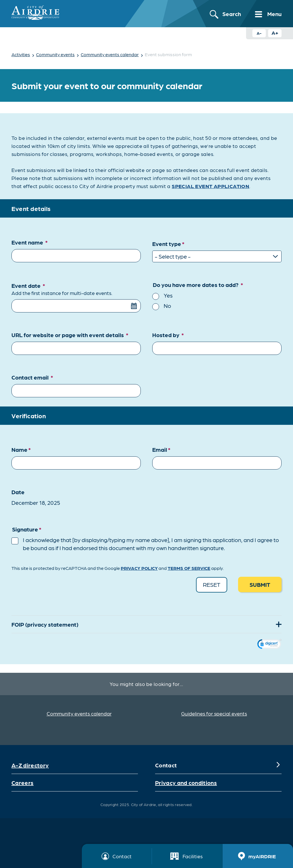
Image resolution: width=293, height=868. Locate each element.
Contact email (32, 377)
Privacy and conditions (186, 783)
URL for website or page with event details (70, 335)
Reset (212, 584)
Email (161, 449)
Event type (168, 244)
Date (18, 492)
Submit (260, 584)
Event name (30, 242)
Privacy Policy (139, 568)
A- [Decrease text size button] (259, 33)
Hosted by (168, 335)
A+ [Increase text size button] (275, 33)
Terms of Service (189, 568)
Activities (21, 54)
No (167, 306)
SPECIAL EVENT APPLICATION (210, 186)
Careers (22, 783)
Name (21, 449)
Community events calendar (110, 54)
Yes (168, 295)
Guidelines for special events (214, 713)
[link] (269, 645)
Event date (76, 289)
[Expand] (278, 624)
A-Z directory (30, 765)
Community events (55, 54)
